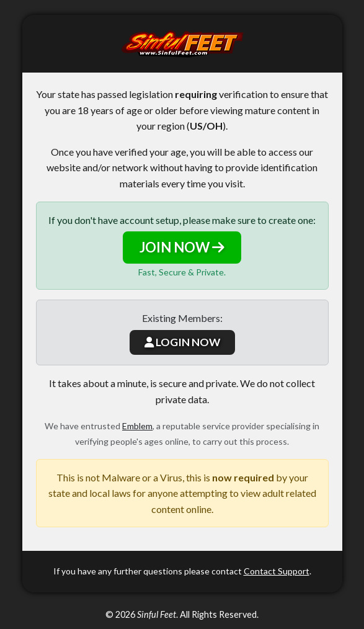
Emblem (137, 426)
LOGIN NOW (182, 342)
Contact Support (277, 571)
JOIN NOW (182, 247)
